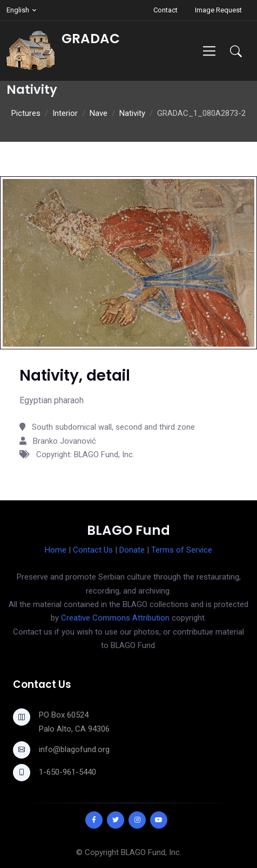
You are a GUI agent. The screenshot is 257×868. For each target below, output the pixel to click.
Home (56, 550)
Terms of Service (182, 550)
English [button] (18, 10)
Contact (165, 10)
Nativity (132, 113)
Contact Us (93, 550)
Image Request (218, 10)
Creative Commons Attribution (115, 618)
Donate (132, 550)
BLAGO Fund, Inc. (151, 852)
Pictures (26, 113)
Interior (65, 113)
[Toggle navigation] (209, 51)
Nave (99, 113)
